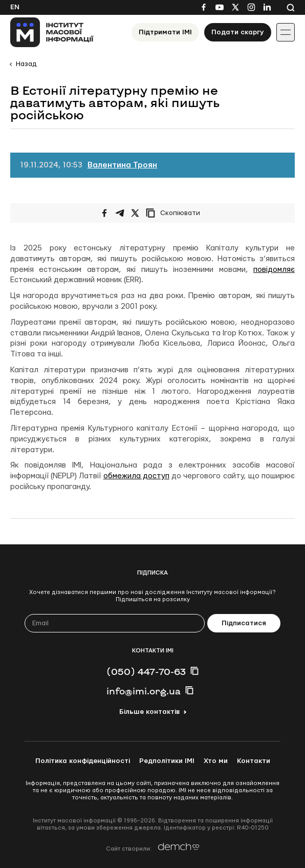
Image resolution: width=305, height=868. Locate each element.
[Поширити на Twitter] (135, 213)
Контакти (254, 761)
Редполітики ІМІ (167, 761)
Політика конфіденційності (83, 761)
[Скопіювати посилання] (176, 213)
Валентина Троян (122, 165)
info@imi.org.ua (144, 691)
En (15, 7)
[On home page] (52, 32)
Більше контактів (149, 712)
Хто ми (216, 761)
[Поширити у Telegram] (120, 213)
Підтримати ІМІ (165, 32)
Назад (26, 64)
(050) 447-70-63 (146, 671)
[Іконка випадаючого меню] (286, 32)
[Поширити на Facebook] (104, 213)
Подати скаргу (238, 32)
